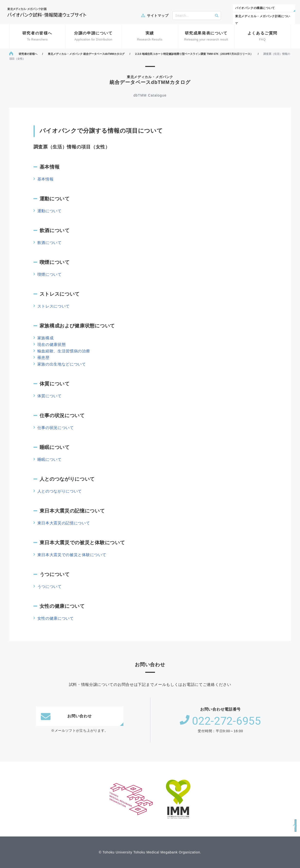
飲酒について (50, 243)
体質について (50, 396)
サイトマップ (158, 16)
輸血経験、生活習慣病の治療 (64, 351)
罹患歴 (43, 358)
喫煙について (50, 274)
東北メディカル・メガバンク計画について (263, 20)
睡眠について (50, 459)
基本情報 (46, 179)
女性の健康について (56, 618)
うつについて (50, 587)
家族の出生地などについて (62, 364)
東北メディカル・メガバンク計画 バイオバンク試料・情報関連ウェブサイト (47, 12)
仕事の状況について (56, 428)
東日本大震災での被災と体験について (72, 555)
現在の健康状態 (52, 345)
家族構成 (46, 338)
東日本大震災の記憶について (64, 523)
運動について (50, 211)
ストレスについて (54, 306)
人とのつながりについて (60, 491)
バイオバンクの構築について (255, 8)
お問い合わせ (66, 716)
